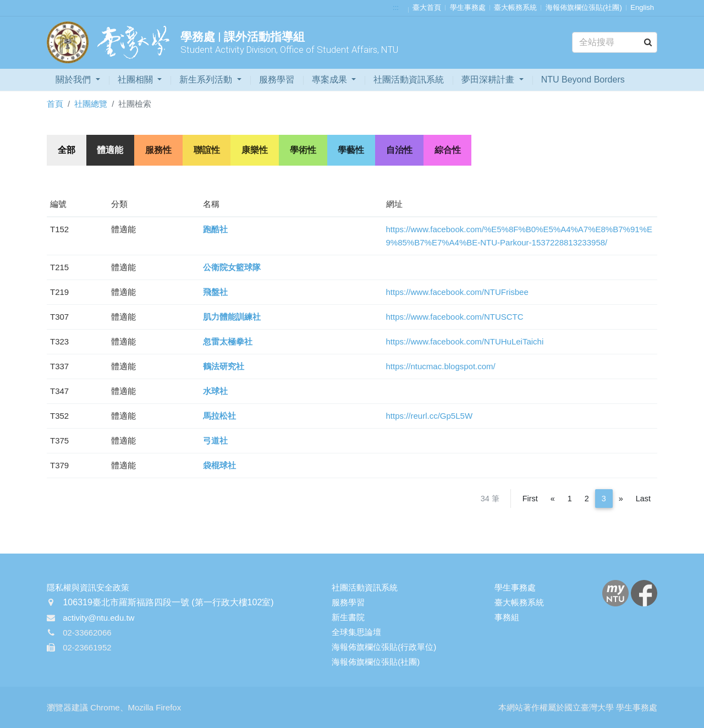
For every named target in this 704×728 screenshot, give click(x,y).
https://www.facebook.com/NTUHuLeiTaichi (465, 341)
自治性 (401, 150)
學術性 (304, 150)
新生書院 (348, 617)
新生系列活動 (207, 80)
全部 (67, 150)
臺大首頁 (427, 7)
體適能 (111, 150)
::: (396, 7)
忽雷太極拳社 (228, 341)
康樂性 (256, 150)
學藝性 (353, 150)
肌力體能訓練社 (232, 317)
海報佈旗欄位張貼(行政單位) (384, 647)
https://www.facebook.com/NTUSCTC (455, 317)
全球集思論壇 (356, 632)
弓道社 (215, 440)
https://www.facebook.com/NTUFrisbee (457, 292)
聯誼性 (207, 150)
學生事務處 (468, 7)
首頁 (55, 104)
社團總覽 (91, 104)
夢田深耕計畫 (489, 80)
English (642, 7)
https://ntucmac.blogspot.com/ (441, 366)
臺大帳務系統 (515, 7)
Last (643, 499)
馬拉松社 (219, 416)
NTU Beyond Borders (583, 80)
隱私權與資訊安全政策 (88, 587)
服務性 (159, 150)
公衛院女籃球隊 (232, 267)
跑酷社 (215, 229)
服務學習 (277, 80)
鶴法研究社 (224, 366)
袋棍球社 (219, 465)
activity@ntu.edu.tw (98, 618)
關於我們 (74, 80)
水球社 (215, 391)
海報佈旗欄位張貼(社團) (584, 7)
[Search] (615, 42)
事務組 (507, 617)
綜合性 (449, 150)
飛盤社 (215, 292)
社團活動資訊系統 (409, 80)
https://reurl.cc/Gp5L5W (430, 416)
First (530, 499)
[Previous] (553, 499)
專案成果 (331, 80)
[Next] (621, 499)
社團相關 (136, 80)
